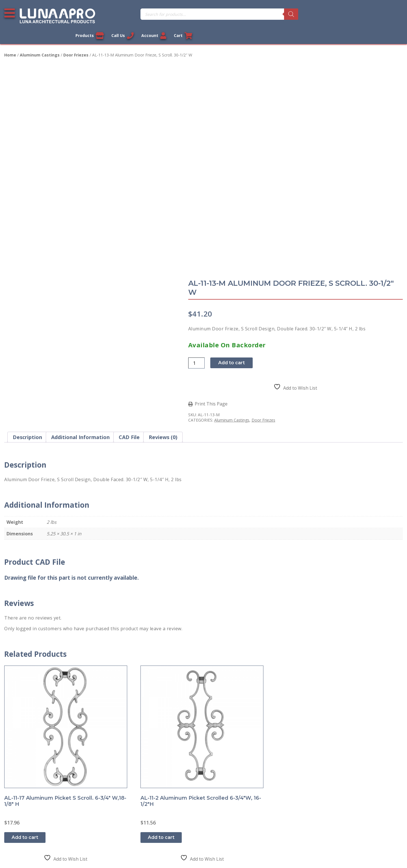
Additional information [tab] (80, 255)
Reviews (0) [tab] (163, 255)
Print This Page (234, 193)
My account (120, 742)
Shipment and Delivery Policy (39, 791)
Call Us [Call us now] (332, 14)
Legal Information (174, 852)
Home (10, 44)
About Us (18, 804)
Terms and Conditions (32, 767)
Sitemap (17, 816)
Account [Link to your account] (364, 14)
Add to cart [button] (25, 620)
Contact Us (20, 742)
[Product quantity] (220, 152)
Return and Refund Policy (35, 779)
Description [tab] (27, 255)
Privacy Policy (23, 754)
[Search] (226, 14)
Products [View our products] (298, 14)
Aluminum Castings (40, 44)
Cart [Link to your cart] (394, 14)
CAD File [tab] (129, 255)
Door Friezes (76, 44)
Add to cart (255, 151)
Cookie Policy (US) (27, 829)
